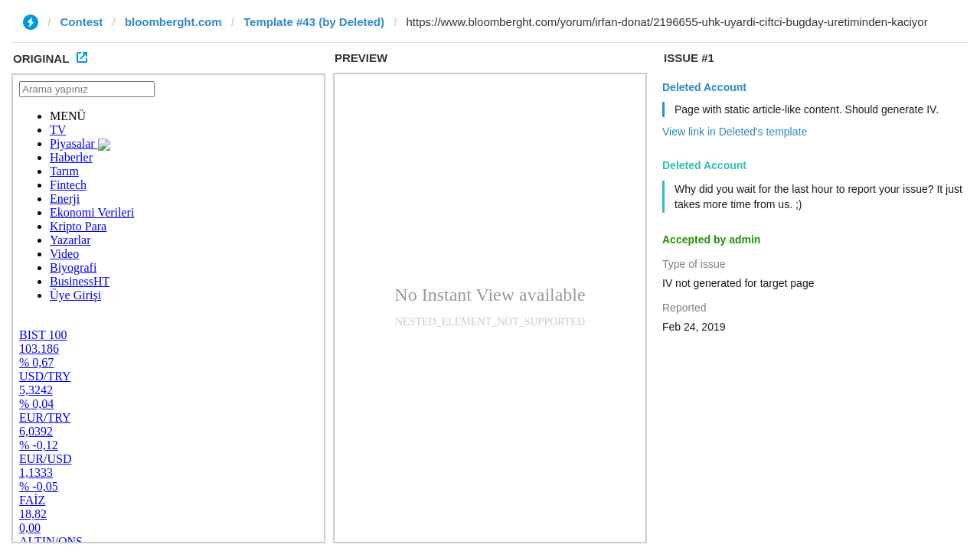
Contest (82, 22)
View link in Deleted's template (735, 132)
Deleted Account (704, 87)
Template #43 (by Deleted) (314, 22)
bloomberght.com (173, 22)
